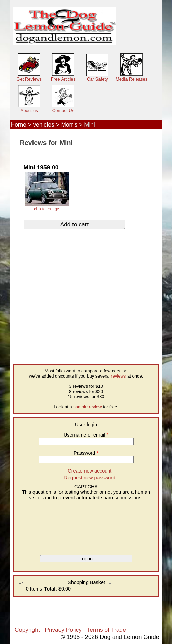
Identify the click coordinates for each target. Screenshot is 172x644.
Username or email (86, 435)
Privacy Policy (63, 630)
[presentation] (45, 525)
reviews (118, 376)
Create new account (90, 471)
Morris (69, 124)
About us (29, 111)
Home (18, 124)
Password (86, 453)
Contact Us (63, 111)
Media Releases (131, 79)
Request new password (90, 478)
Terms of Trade (107, 630)
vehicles (43, 124)
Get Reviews (29, 79)
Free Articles (63, 79)
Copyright (27, 630)
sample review (87, 407)
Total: (51, 589)
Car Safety (97, 79)
